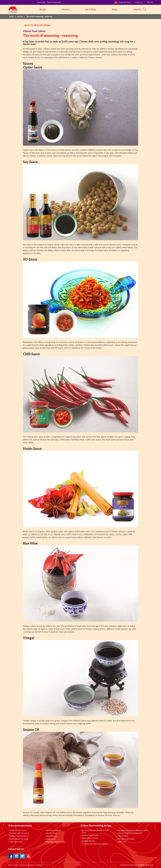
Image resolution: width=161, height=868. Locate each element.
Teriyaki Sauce (51, 836)
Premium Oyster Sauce (18, 830)
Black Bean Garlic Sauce (55, 842)
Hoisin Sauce (51, 839)
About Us (137, 10)
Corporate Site (122, 2)
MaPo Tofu (122, 842)
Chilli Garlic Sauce (16, 842)
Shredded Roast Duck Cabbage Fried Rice (133, 830)
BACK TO (29, 25)
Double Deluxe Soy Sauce (19, 839)
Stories (115, 10)
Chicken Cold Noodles (126, 839)
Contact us (138, 2)
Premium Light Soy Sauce (19, 833)
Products (66, 10)
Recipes (43, 10)
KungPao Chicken (88, 841)
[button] (154, 9)
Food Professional (54, 2)
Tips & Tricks (90, 10)
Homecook (41, 2)
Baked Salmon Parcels (90, 838)
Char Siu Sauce (51, 833)
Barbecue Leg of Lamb (90, 835)
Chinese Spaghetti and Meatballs (130, 833)
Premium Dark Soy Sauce (19, 836)
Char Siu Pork (123, 836)
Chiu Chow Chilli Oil (53, 830)
